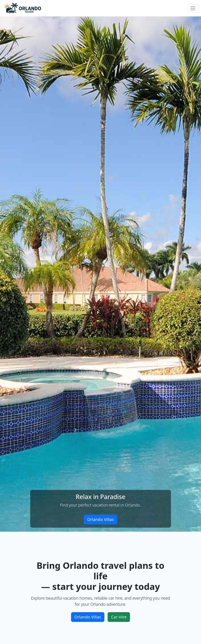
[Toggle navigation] (193, 8)
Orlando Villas (101, 519)
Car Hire (119, 617)
